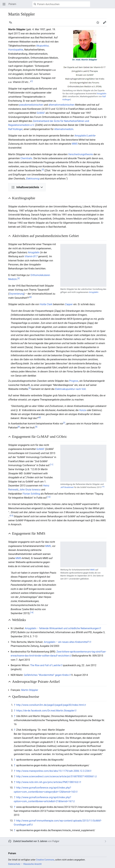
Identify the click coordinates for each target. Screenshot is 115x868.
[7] (64, 423)
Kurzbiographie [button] (24, 198)
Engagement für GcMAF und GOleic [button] (40, 437)
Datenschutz (14, 864)
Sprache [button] (11, 24)
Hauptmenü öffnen (5, 6)
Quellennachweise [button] (26, 697)
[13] (12, 516)
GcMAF (41, 113)
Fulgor (56, 841)
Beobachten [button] (99, 24)
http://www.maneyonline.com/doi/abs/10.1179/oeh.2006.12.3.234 (53, 771)
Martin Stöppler (30, 690)
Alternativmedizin (64, 129)
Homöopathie (16, 50)
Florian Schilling (31, 494)
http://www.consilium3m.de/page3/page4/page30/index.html (50, 705)
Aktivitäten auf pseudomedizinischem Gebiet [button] (46, 236)
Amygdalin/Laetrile (85, 136)
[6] (40, 417)
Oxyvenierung (16, 294)
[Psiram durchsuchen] (61, 4)
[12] (49, 497)
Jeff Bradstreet (67, 487)
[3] (19, 278)
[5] (30, 388)
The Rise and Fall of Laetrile (45, 665)
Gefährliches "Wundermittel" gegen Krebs (46, 675)
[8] (19, 427)
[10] (103, 486)
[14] (32, 613)
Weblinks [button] (19, 620)
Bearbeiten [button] (105, 24)
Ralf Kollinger (15, 129)
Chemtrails (26, 158)
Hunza (83, 410)
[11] (52, 465)
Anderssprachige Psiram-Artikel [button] (36, 682)
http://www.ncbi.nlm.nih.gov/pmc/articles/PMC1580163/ (48, 782)
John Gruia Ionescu (30, 490)
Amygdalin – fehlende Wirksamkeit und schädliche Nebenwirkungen (62, 628)
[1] (32, 81)
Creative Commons (45, 860)
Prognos (74, 381)
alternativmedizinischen (61, 105)
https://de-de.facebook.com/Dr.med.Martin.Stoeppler (45, 711)
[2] (43, 170)
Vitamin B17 (31, 256)
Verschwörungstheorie (81, 154)
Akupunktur (43, 46)
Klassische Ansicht (32, 864)
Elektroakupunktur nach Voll (70, 389)
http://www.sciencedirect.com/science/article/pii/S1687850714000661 (55, 776)
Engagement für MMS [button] (29, 533)
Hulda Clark (46, 304)
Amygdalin (102, 94)
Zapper (69, 304)
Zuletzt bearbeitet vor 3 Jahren (30, 841)
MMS (75, 144)
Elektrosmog (33, 179)
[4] (31, 297)
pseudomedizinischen (31, 105)
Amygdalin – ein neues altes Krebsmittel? (66, 642)
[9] (36, 427)
